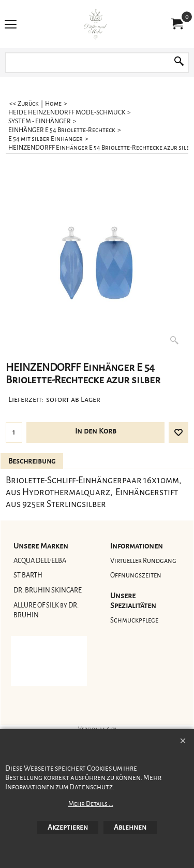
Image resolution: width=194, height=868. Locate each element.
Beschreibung (32, 461)
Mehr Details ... (91, 804)
